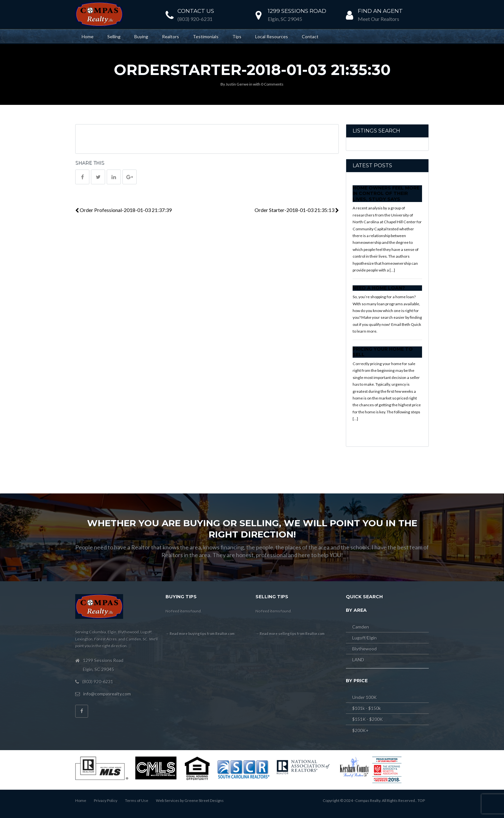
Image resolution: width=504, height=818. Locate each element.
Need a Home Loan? (379, 288)
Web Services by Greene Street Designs (190, 800)
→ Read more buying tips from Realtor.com (200, 634)
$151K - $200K (368, 719)
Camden (361, 627)
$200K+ (360, 730)
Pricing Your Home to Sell (383, 352)
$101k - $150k (367, 708)
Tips (237, 37)
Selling (114, 37)
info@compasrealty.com (107, 694)
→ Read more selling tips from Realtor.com (290, 634)
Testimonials (206, 37)
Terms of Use (137, 800)
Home (88, 37)
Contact (310, 37)
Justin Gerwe (237, 84)
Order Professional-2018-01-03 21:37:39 (123, 210)
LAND (358, 660)
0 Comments (272, 84)
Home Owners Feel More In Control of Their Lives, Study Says (386, 193)
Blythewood (364, 649)
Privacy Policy (106, 800)
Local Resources (272, 37)
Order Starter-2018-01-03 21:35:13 (297, 210)
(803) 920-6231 (195, 19)
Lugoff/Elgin (364, 638)
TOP (421, 800)
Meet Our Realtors (378, 19)
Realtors (171, 37)
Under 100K (364, 697)
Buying (141, 37)
